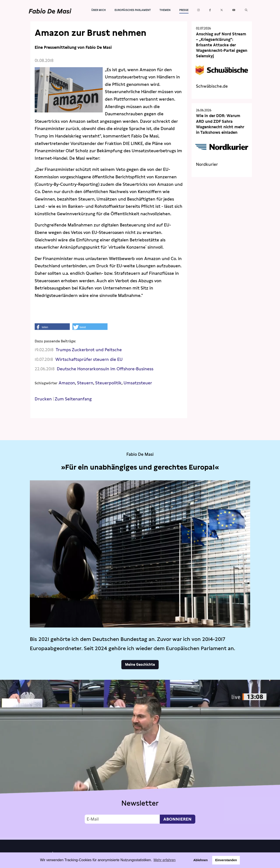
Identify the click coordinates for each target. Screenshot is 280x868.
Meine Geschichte (140, 665)
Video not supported (140, 759)
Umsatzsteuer (138, 383)
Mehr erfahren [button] (165, 860)
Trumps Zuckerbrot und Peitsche (89, 350)
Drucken (43, 399)
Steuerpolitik (108, 383)
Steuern (85, 383)
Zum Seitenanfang (73, 399)
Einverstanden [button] (226, 860)
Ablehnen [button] (201, 860)
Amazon (67, 383)
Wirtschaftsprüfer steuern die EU (89, 359)
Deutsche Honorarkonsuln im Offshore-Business (105, 369)
